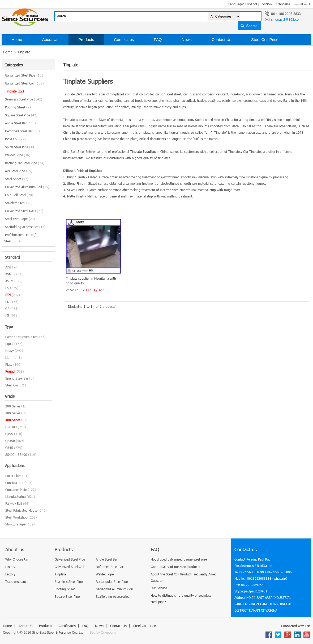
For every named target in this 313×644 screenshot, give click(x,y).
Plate (9, 364)
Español (251, 4)
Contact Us (221, 39)
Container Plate (16, 490)
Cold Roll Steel (19, 195)
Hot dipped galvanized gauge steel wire (179, 559)
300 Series (13, 413)
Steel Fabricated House (21, 510)
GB (7, 309)
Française (283, 4)
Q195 (9, 434)
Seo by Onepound (103, 632)
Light (9, 357)
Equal (9, 344)
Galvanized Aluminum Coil (27, 187)
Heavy (10, 351)
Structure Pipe (15, 524)
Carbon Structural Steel (22, 337)
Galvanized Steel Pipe (25, 75)
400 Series (13, 420)
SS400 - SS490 (16, 454)
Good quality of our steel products (175, 567)
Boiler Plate (13, 476)
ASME (9, 274)
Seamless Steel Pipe (24, 99)
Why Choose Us (16, 559)
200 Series (13, 406)
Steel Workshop (16, 517)
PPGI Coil (15, 139)
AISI (8, 267)
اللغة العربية (302, 4)
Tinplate (24, 52)
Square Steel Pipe (21, 115)
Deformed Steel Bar (22, 131)
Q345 (9, 448)
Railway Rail (14, 503)
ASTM (9, 281)
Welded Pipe (18, 155)
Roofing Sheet (19, 107)
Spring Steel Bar (17, 378)
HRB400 (11, 427)
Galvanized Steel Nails (24, 211)
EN (7, 302)
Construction (14, 483)
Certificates (124, 39)
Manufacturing (16, 496)
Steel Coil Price (265, 39)
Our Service (159, 588)
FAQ (158, 39)
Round (10, 371)
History (10, 567)
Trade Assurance (17, 582)
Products (86, 39)
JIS (7, 315)
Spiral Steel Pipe (20, 147)
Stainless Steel (19, 203)
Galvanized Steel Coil (24, 83)
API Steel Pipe (19, 171)
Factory (10, 574)
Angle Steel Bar (20, 123)
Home (17, 39)
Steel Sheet (17, 179)
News (187, 39)
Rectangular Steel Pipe (25, 163)
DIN (8, 295)
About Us (50, 39)
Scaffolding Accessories (25, 227)
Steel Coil (12, 385)
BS (7, 288)
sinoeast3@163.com (286, 19)
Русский (266, 4)
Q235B (10, 441)
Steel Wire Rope (20, 219)
